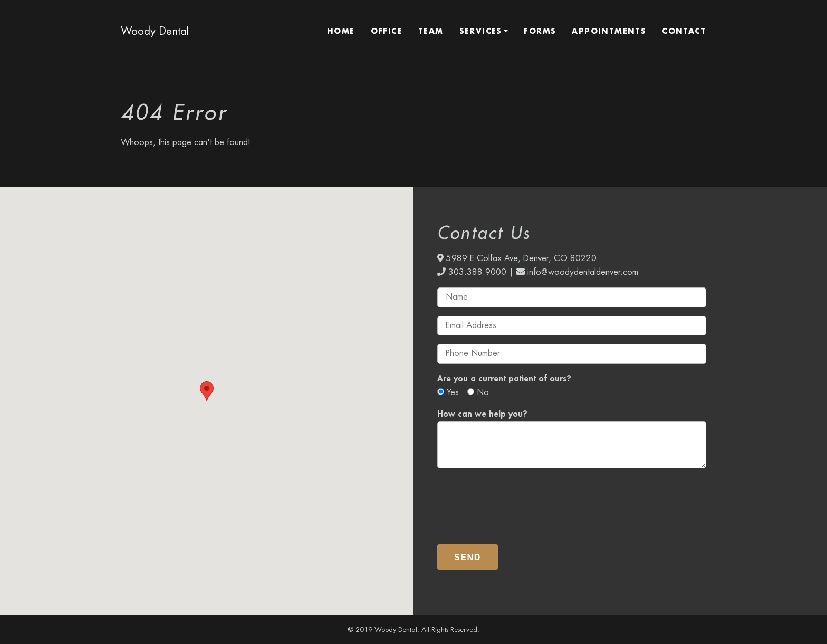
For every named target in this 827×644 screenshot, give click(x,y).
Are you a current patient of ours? (504, 379)
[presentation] (517, 502)
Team (431, 31)
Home (341, 31)
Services (481, 31)
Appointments (609, 31)
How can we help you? (482, 414)
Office (387, 31)
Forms (540, 31)
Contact (684, 31)
